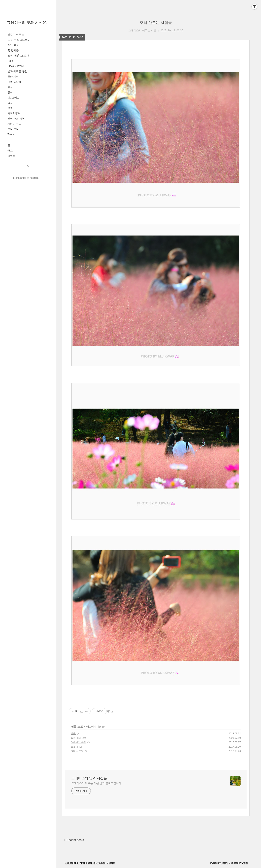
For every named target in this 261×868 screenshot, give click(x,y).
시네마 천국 (14, 124)
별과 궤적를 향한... (18, 71)
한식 (10, 87)
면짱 (10, 108)
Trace (11, 134)
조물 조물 (13, 129)
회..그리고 (14, 98)
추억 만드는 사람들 (156, 23)
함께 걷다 (76, 738)
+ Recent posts (74, 840)
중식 (10, 92)
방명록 (11, 156)
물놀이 (74, 747)
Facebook (91, 863)
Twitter (82, 863)
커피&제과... (15, 113)
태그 (10, 150)
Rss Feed (69, 863)
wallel (245, 863)
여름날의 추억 (78, 742)
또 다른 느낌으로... (18, 40)
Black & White (16, 66)
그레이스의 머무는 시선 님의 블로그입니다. (97, 783)
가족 (73, 733)
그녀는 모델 (77, 751)
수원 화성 (13, 45)
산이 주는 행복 (16, 119)
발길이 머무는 (16, 35)
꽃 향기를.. (14, 50)
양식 (10, 103)
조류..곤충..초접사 (18, 56)
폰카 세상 (13, 77)
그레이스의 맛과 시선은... (28, 23)
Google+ (111, 863)
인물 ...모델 (14, 82)
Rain (10, 61)
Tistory (225, 863)
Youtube (101, 863)
